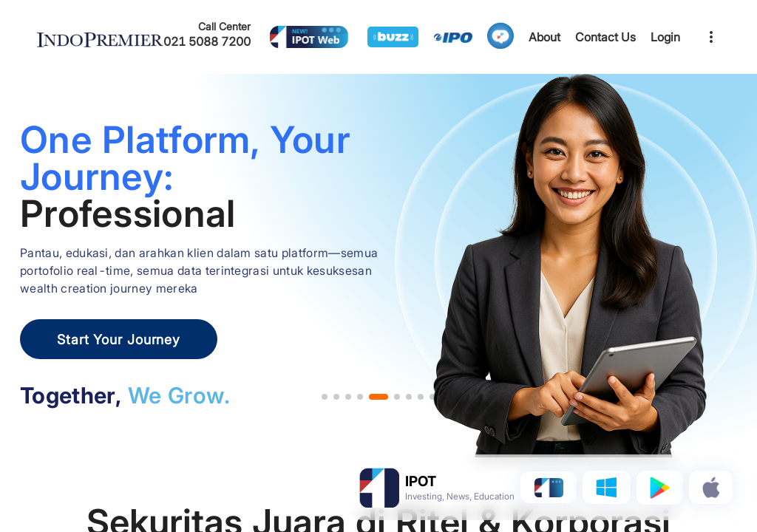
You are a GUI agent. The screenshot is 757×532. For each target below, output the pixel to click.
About (544, 37)
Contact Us (605, 37)
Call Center (224, 26)
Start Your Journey (119, 340)
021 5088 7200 (207, 41)
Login (665, 37)
